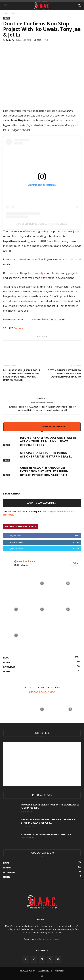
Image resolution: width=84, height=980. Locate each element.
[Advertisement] (44, 764)
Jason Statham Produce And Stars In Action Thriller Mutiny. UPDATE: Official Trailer (48, 441)
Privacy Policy (28, 971)
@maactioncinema (25, 561)
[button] (5, 6)
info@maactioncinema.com (47, 939)
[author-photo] (42, 393)
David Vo (10, 40)
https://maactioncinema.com (42, 403)
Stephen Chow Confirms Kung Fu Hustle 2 (46, 834)
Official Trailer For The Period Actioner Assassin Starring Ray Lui (47, 455)
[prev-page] (5, 483)
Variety (39, 273)
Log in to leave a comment (42, 503)
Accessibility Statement (51, 971)
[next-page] (10, 483)
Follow (75, 542)
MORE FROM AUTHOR (54, 426)
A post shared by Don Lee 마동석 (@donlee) (42, 224)
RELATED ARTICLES (29, 426)
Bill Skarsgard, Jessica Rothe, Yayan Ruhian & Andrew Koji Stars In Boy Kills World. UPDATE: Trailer (22, 375)
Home (6, 13)
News (14, 13)
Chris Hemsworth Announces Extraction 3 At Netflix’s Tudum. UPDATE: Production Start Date (45, 471)
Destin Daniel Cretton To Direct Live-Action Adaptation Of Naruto (64, 373)
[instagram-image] (16, 583)
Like (77, 536)
